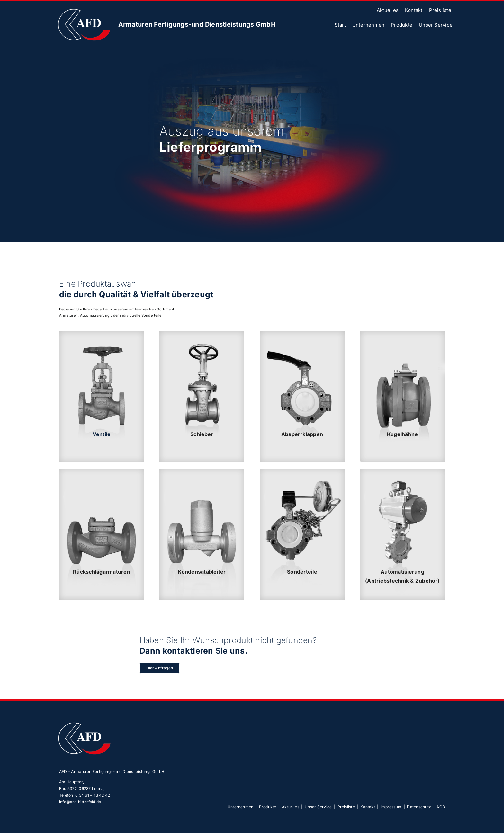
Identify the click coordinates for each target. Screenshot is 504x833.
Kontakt (368, 807)
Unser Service (318, 807)
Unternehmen (241, 807)
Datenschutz (419, 807)
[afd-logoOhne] (84, 9)
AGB (441, 807)
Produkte (268, 807)
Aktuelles (291, 807)
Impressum (391, 807)
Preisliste (346, 807)
